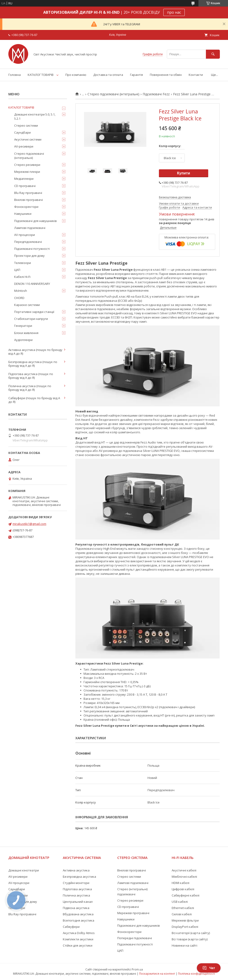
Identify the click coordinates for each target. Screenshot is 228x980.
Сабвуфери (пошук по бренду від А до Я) (34, 400)
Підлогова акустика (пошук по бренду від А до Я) (31, 376)
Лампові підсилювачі (30, 228)
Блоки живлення (26, 333)
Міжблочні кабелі (184, 877)
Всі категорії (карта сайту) (191, 933)
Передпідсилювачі (28, 242)
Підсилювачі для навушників (35, 221)
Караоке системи (27, 305)
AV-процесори (19, 883)
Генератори (23, 326)
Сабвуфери (71, 927)
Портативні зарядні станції (34, 312)
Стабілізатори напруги (31, 319)
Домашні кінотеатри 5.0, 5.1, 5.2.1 (35, 116)
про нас (174, 12)
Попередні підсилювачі (135, 938)
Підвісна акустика (76, 908)
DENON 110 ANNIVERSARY (32, 284)
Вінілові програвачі (28, 200)
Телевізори (23, 263)
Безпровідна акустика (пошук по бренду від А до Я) (33, 364)
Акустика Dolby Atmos (79, 933)
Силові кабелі (182, 914)
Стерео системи (26, 125)
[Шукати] (213, 54)
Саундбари (22, 132)
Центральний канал (78, 902)
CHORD (19, 298)
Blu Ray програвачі (28, 193)
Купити (184, 173)
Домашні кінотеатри (24, 870)
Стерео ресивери (27, 165)
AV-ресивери (24, 146)
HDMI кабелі (181, 883)
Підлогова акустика (77, 889)
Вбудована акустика (78, 914)
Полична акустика (76, 895)
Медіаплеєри (24, 179)
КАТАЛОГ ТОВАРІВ (41, 75)
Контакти (196, 75)
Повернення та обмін (166, 75)
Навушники (23, 214)
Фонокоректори (26, 207)
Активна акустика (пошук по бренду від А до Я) (35, 352)
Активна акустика (76, 870)
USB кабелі (180, 902)
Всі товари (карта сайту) (190, 939)
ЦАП (17, 270)
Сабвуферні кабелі (186, 895)
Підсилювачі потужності (32, 249)
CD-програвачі (128, 907)
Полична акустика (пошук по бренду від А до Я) (30, 388)
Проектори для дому (29, 256)
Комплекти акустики (78, 939)
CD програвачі (25, 186)
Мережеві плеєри (27, 172)
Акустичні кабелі (184, 870)
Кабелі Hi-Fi (22, 277)
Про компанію (76, 75)
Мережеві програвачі (133, 913)
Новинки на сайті (184, 945)
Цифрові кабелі (183, 889)
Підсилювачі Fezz (156, 94)
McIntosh (21, 291)
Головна (15, 75)
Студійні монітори (76, 883)
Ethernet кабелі (183, 908)
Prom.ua (137, 969)
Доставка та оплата (108, 75)
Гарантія (136, 75)
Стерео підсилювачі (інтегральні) (113, 94)
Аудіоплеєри (23, 340)
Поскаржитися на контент (157, 974)
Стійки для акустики (78, 945)
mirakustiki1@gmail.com (29, 524)
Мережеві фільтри (185, 920)
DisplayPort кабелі (185, 927)
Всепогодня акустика (79, 920)
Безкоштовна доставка (175, 197)
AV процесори (25, 235)
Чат (209, 968)
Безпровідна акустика (79, 877)
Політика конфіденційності (196, 974)
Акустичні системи (28, 139)
